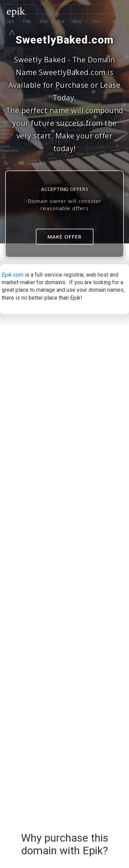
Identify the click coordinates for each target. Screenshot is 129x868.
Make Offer (64, 237)
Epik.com (13, 275)
